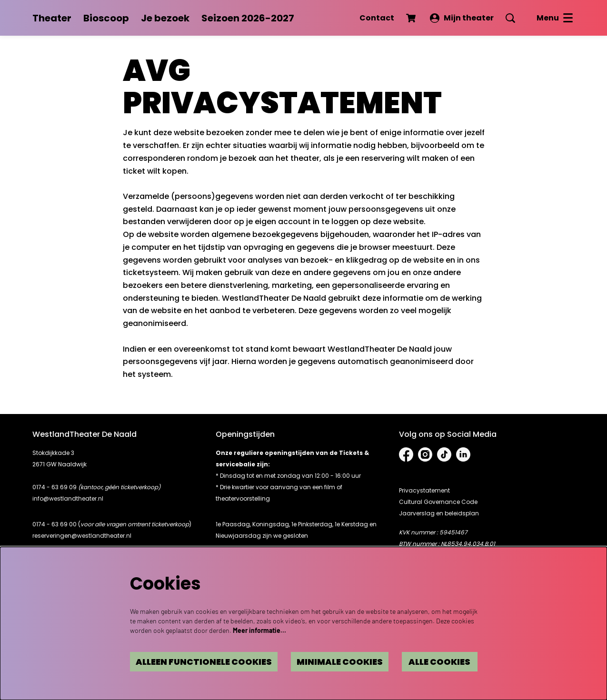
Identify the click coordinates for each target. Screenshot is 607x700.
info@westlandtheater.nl (68, 498)
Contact (377, 18)
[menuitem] (52, 18)
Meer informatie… (259, 629)
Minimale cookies (325, 661)
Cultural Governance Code (438, 502)
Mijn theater (462, 18)
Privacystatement (424, 490)
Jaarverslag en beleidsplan (439, 513)
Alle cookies (435, 661)
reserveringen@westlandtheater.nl (82, 536)
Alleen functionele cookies (178, 661)
